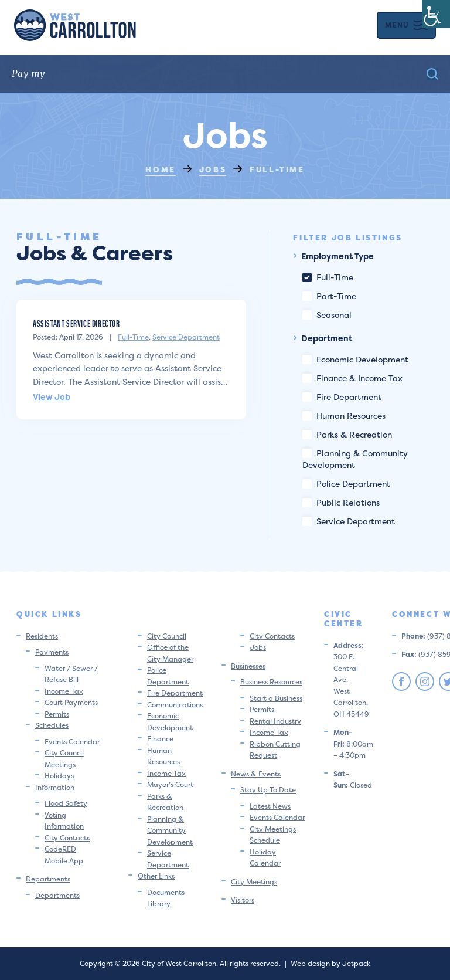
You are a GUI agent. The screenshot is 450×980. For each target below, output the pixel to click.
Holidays (59, 776)
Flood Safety (66, 803)
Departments (48, 879)
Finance (160, 739)
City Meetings (254, 882)
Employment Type (333, 256)
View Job (52, 397)
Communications (175, 705)
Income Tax (64, 691)
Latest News (270, 806)
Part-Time (329, 296)
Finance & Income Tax (352, 378)
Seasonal (327, 315)
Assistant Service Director (76, 323)
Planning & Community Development (170, 830)
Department (323, 338)
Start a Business (276, 698)
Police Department (346, 484)
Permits (57, 714)
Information (55, 787)
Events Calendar (72, 742)
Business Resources (271, 682)
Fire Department (342, 397)
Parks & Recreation (347, 434)
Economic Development (355, 359)
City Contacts (67, 838)
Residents (42, 636)
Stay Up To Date (268, 790)
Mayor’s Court (170, 784)
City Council (167, 636)
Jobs (258, 647)
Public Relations (341, 502)
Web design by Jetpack (330, 963)
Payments (52, 652)
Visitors (243, 900)
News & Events (256, 774)
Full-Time (133, 337)
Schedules (52, 725)
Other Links (156, 876)
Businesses (248, 666)
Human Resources (344, 416)
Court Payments (71, 702)
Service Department (186, 337)
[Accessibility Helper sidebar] (436, 14)
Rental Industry (275, 721)
